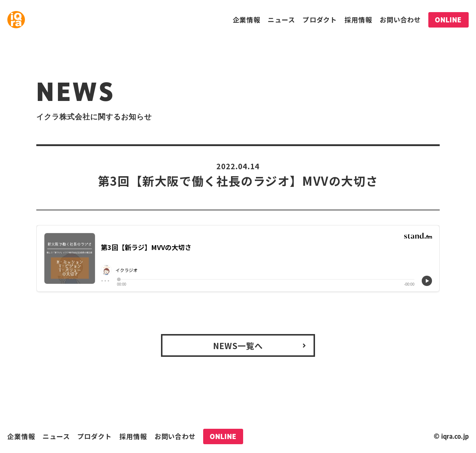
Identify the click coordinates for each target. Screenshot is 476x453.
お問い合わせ (400, 19)
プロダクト (320, 19)
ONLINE (448, 20)
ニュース (281, 19)
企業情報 (247, 19)
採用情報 (358, 19)
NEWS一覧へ (238, 345)
